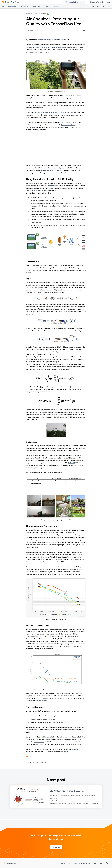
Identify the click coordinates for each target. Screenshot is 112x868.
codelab (32, 693)
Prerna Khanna (41, 40)
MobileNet (71, 463)
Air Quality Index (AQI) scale (50, 170)
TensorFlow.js (25, 6)
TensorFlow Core (12, 6)
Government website (33, 636)
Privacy (69, 863)
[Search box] (77, 2)
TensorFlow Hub (40, 458)
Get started (56, 847)
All (3, 6)
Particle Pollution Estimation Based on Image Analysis (52, 113)
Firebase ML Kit (35, 191)
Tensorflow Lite (52, 186)
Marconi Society (31, 127)
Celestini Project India (68, 125)
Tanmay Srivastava (52, 40)
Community (55, 6)
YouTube (77, 749)
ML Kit (56, 225)
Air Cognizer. (65, 752)
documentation (42, 701)
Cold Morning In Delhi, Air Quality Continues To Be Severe (48, 47)
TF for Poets (77, 465)
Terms (75, 863)
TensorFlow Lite (37, 6)
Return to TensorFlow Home (99, 2)
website (54, 749)
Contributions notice (85, 863)
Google (63, 863)
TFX (47, 6)
